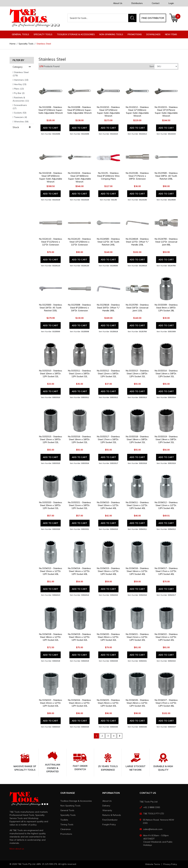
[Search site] (132, 18)
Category (22, 67)
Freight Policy (109, 824)
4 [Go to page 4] (114, 736)
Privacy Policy (170, 864)
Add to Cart (51, 128)
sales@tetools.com (153, 829)
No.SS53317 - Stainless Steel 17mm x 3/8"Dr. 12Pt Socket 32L (108, 439)
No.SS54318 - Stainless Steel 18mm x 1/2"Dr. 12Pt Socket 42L (51, 637)
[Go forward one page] (120, 736)
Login (171, 3)
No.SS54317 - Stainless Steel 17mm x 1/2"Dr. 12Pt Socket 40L (166, 571)
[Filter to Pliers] (22, 89)
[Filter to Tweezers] (22, 117)
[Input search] (98, 18)
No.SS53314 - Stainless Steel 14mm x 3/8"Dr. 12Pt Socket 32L (166, 374)
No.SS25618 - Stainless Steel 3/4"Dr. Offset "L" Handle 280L (108, 308)
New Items (171, 34)
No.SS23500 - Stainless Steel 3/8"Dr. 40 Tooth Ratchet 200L (166, 176)
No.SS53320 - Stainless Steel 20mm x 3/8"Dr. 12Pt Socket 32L (51, 505)
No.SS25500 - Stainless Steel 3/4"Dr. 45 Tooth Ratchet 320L (51, 308)
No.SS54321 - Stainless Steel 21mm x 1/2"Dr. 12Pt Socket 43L (137, 637)
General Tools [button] (20, 34)
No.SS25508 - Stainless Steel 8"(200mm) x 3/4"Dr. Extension (79, 308)
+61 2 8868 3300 (152, 807)
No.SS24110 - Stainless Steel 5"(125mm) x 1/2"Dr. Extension (51, 242)
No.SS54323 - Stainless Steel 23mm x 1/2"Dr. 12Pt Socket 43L (51, 703)
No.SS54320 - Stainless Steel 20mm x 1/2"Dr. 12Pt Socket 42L (108, 637)
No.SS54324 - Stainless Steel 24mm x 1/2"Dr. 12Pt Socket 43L (79, 703)
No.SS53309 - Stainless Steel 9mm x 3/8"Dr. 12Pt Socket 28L (166, 308)
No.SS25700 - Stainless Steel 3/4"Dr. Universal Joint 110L (137, 308)
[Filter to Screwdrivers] (22, 107)
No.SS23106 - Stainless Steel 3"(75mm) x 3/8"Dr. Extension (137, 176)
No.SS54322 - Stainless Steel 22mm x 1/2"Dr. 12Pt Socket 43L (166, 637)
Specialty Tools (68, 815)
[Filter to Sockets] (22, 113)
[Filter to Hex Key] (22, 84)
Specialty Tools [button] (43, 34)
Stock (22, 127)
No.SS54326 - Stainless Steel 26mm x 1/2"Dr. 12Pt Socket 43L (137, 703)
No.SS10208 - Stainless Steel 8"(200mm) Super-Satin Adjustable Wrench (80, 110)
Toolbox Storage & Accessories (76, 801)
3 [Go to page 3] (108, 736)
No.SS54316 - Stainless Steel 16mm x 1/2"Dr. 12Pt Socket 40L (137, 571)
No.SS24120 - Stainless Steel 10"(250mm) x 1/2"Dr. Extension (79, 242)
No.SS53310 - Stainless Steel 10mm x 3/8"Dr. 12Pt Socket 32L (51, 374)
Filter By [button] (18, 60)
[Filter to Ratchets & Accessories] (22, 99)
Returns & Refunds (112, 815)
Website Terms (153, 864)
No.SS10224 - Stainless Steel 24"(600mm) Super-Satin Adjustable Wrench (79, 177)
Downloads (153, 34)
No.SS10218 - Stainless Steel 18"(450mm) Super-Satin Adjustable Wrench (51, 177)
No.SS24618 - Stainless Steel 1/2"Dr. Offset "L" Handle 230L (137, 242)
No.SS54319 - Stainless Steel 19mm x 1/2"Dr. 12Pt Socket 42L (79, 637)
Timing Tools (67, 824)
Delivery (106, 806)
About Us (118, 3)
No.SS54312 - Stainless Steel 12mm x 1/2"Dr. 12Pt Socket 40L (166, 505)
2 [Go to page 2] (102, 736)
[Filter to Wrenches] (22, 122)
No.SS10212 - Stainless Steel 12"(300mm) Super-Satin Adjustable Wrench (137, 111)
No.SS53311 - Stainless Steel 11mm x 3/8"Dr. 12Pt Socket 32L (79, 374)
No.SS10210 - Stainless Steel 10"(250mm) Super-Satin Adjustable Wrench (108, 111)
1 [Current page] (96, 736)
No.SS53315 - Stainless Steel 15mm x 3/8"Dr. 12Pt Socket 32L (51, 439)
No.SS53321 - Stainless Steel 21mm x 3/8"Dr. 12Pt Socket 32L (79, 505)
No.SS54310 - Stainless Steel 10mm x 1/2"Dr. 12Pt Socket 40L (108, 505)
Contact (156, 3)
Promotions (135, 34)
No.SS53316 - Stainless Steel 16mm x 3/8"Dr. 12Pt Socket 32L (79, 439)
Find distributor (153, 18)
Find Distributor (110, 820)
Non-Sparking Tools (70, 806)
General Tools (67, 810)
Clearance (65, 829)
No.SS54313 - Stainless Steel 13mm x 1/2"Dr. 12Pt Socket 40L (51, 571)
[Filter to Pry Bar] (22, 93)
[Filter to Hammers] (22, 80)
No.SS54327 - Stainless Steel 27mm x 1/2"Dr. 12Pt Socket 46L (166, 703)
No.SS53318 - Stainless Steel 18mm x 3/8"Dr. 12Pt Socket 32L (137, 439)
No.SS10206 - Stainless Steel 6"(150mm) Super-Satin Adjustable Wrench (51, 110)
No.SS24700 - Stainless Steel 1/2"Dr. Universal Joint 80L (166, 242)
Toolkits (64, 820)
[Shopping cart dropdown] (174, 18)
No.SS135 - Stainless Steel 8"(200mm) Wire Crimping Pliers (108, 176)
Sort (152, 66)
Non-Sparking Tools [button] (111, 34)
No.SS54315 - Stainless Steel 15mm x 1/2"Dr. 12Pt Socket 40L (108, 571)
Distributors (137, 3)
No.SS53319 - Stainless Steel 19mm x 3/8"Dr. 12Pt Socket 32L (166, 439)
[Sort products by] (166, 66)
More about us (17, 849)
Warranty (107, 810)
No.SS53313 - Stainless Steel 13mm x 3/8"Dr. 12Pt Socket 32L (137, 374)
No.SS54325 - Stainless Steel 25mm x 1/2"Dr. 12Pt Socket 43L (108, 703)
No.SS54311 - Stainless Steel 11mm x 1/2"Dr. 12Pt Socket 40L (137, 505)
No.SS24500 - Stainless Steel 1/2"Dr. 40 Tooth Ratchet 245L (108, 242)
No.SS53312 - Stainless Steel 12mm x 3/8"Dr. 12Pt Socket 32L (108, 374)
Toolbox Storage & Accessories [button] (76, 34)
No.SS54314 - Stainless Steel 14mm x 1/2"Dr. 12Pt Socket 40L (79, 571)
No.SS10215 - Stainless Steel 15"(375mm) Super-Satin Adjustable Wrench (166, 111)
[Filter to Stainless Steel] (22, 74)
